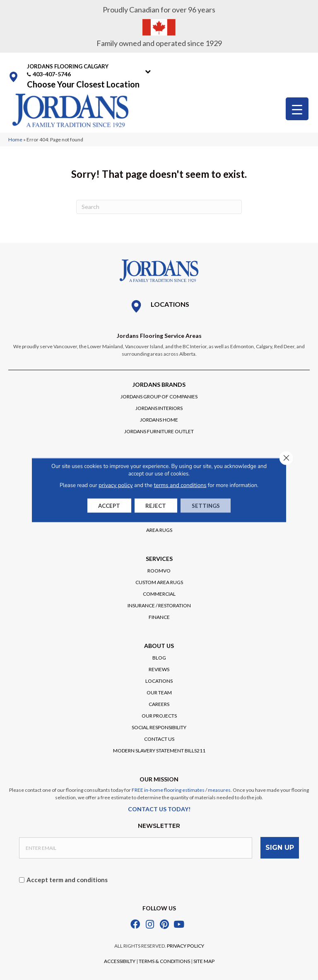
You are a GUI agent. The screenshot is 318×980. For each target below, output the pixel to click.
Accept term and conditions (67, 878)
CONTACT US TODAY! (159, 809)
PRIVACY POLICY (185, 945)
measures (219, 790)
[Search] (159, 207)
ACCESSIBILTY (120, 960)
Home (15, 139)
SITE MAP (204, 960)
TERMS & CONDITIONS (164, 960)
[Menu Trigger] (297, 109)
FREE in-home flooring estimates (168, 790)
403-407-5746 (52, 74)
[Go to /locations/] (159, 306)
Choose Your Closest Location (83, 84)
